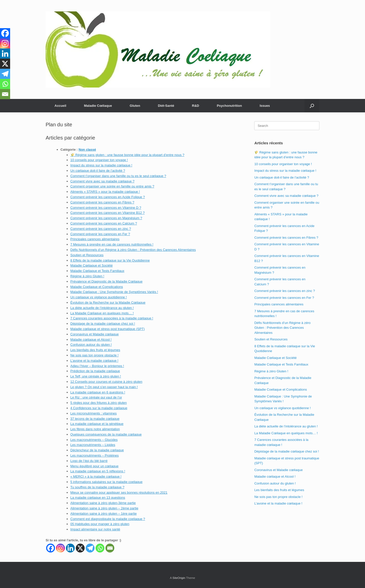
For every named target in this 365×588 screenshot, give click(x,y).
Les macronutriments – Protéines (95, 455)
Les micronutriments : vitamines (94, 413)
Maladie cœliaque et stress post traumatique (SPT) (108, 329)
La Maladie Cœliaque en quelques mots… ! (102, 313)
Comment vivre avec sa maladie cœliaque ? (103, 181)
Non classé (87, 150)
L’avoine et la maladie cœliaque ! (94, 361)
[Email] (110, 548)
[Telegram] (90, 548)
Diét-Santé (166, 106)
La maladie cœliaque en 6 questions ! (98, 392)
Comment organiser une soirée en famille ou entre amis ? (112, 186)
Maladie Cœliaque (98, 106)
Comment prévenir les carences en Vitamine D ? (106, 208)
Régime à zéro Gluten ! (87, 276)
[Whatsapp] (100, 548)
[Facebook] (51, 548)
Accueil (60, 106)
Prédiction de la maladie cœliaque (95, 371)
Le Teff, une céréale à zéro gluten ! (96, 376)
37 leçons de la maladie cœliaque (95, 419)
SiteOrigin (179, 578)
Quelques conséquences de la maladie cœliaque (106, 434)
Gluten (135, 106)
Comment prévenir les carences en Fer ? (100, 234)
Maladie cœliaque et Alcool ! (91, 340)
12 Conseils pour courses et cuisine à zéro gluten (106, 382)
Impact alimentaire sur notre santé (95, 529)
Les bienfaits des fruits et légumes (95, 350)
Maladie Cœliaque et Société (92, 265)
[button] (312, 106)
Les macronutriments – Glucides (94, 440)
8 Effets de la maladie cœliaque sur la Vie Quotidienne (110, 260)
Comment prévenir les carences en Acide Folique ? (108, 197)
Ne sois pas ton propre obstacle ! (95, 355)
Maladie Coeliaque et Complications (97, 287)
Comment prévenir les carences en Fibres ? (102, 202)
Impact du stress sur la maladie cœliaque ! (101, 165)
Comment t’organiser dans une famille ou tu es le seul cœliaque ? (118, 176)
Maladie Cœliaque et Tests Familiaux (97, 271)
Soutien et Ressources (87, 255)
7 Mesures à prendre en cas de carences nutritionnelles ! (112, 244)
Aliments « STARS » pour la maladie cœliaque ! (105, 192)
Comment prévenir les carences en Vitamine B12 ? (108, 213)
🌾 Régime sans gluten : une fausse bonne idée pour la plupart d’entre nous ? (127, 155)
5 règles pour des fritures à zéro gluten (99, 403)
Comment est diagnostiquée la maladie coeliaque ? (108, 519)
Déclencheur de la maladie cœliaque (97, 450)
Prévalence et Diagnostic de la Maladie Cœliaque (107, 281)
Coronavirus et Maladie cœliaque (95, 334)
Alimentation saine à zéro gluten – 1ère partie (104, 514)
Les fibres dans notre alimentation (95, 429)
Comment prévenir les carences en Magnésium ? (106, 218)
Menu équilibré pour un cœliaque (95, 466)
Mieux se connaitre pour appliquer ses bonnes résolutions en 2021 (119, 492)
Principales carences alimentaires (95, 239)
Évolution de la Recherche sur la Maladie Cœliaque (108, 302)
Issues (265, 106)
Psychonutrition (229, 106)
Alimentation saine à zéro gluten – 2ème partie (104, 508)
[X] (80, 548)
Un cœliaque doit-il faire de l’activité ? (98, 171)
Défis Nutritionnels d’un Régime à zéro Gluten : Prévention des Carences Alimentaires (133, 250)
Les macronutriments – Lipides (93, 445)
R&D (195, 106)
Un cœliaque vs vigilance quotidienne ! (99, 297)
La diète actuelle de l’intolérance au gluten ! (102, 308)
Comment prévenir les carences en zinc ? (101, 229)
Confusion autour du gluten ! (91, 345)
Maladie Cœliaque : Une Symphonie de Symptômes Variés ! (114, 292)
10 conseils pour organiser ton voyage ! (99, 160)
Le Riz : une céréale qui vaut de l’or (96, 397)
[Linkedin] (70, 548)
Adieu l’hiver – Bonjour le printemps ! (97, 366)
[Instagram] (60, 548)
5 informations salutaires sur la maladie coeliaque (107, 482)
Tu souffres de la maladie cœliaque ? (97, 487)
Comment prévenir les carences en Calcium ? (104, 223)
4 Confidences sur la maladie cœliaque (99, 408)
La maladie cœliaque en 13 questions (98, 498)
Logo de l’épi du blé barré (89, 461)
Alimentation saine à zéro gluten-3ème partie (103, 503)
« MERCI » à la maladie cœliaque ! (96, 477)
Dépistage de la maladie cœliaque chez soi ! (103, 324)
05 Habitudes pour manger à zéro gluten (100, 524)
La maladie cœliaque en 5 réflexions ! (98, 471)
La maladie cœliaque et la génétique (97, 424)
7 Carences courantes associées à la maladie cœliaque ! (112, 318)
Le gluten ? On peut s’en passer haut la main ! (104, 387)
